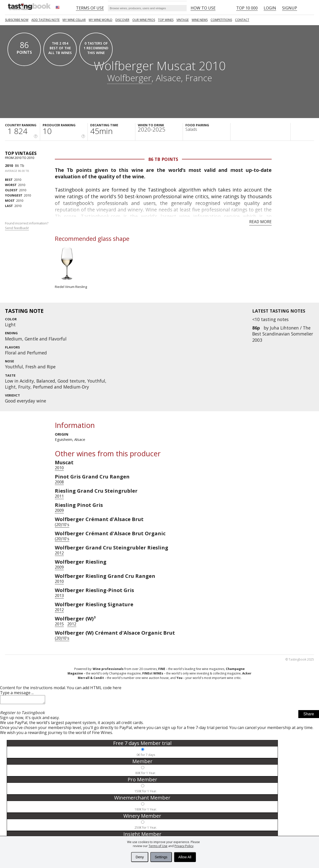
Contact (242, 20)
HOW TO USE (203, 8)
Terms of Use (158, 846)
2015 (59, 624)
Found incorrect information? (27, 226)
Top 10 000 (247, 8)
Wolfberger (129, 78)
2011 (59, 496)
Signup (290, 8)
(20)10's (62, 525)
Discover (122, 20)
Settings (161, 857)
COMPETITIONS (221, 20)
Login (270, 8)
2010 (9, 166)
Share (309, 715)
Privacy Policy (184, 846)
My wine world (101, 20)
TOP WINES (166, 20)
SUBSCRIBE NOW (17, 20)
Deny (140, 857)
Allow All (185, 857)
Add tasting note (45, 20)
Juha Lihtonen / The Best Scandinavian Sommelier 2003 (283, 334)
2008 (59, 482)
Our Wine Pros (144, 20)
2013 (59, 596)
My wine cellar (74, 20)
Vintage (183, 20)
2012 (59, 553)
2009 (59, 510)
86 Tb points (163, 159)
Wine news (200, 20)
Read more (260, 222)
